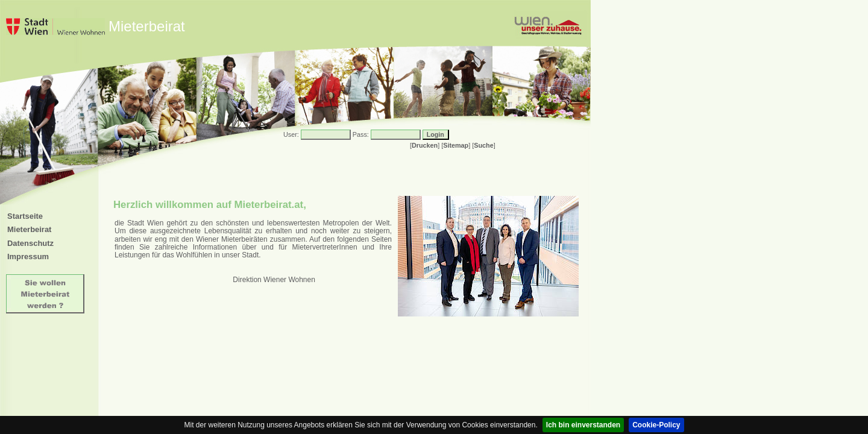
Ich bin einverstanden (583, 425)
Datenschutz (30, 243)
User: (291, 134)
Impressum (28, 256)
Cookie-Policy (656, 425)
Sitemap (456, 145)
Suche (483, 145)
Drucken (425, 145)
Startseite (25, 216)
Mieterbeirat (29, 229)
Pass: (361, 134)
